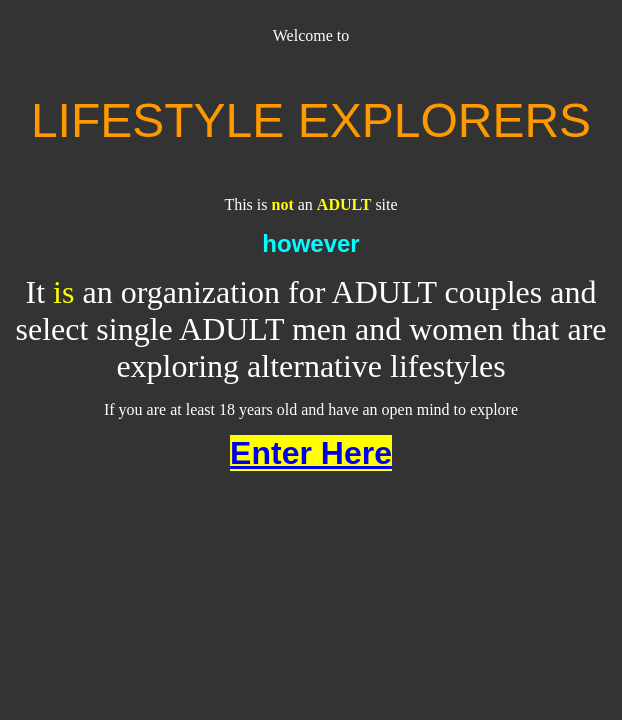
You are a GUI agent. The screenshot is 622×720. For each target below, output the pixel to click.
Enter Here (311, 453)
